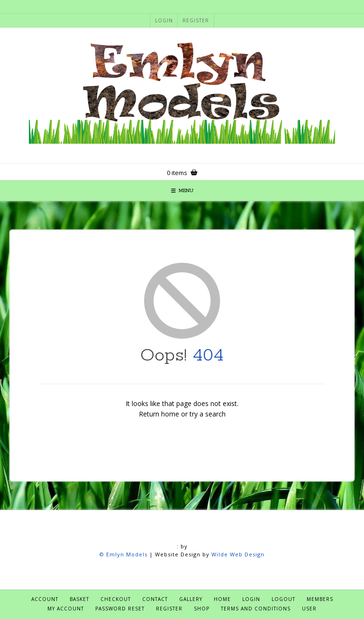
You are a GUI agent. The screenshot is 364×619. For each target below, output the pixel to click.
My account (66, 609)
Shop (202, 609)
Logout (283, 599)
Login (164, 20)
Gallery (191, 599)
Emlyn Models (127, 554)
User (309, 609)
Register (196, 20)
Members (320, 599)
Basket (79, 599)
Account (45, 599)
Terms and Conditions (256, 609)
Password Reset (120, 609)
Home (222, 599)
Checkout (116, 599)
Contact (155, 599)
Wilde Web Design (238, 554)
